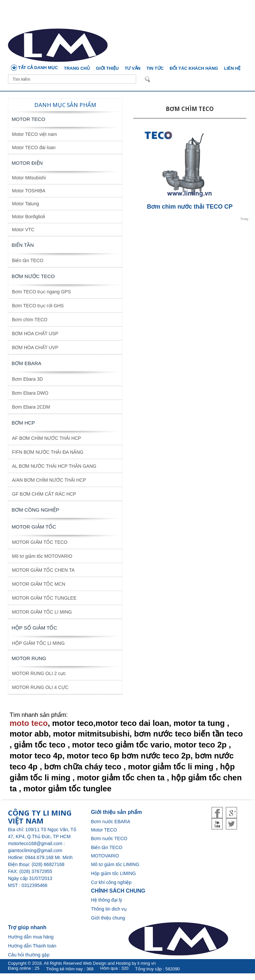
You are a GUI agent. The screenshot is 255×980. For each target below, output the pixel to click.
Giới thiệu (107, 68)
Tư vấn (132, 68)
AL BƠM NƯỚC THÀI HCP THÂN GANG (54, 466)
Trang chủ (77, 68)
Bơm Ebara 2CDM (31, 407)
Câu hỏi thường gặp (29, 955)
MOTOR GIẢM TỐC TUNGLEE (44, 598)
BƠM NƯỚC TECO (33, 276)
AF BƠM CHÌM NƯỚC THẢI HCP (46, 438)
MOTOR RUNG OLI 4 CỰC (40, 687)
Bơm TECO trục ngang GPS (41, 292)
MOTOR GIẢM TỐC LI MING (42, 612)
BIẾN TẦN (23, 245)
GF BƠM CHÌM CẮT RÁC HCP (44, 494)
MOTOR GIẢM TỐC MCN (39, 584)
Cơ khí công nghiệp (111, 882)
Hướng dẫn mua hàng (31, 937)
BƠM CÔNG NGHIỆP (35, 510)
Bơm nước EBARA (111, 822)
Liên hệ (232, 68)
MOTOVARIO (105, 856)
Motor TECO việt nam (34, 134)
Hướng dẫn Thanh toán (32, 946)
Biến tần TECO (28, 260)
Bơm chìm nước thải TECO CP (190, 207)
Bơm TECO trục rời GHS (38, 306)
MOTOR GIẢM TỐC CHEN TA (43, 570)
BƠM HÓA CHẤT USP (35, 334)
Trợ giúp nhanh (27, 927)
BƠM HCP (23, 423)
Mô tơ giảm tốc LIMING (115, 864)
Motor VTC (23, 230)
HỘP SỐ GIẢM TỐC (34, 628)
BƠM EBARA (27, 363)
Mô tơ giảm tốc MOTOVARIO (42, 556)
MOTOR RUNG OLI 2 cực (39, 673)
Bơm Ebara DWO (30, 393)
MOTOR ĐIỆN (27, 163)
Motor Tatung (25, 204)
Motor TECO (28, 119)
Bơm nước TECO (109, 838)
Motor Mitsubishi (29, 178)
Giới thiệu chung (108, 918)
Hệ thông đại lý (107, 900)
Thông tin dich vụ (109, 909)
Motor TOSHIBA (29, 191)
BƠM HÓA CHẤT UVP (35, 347)
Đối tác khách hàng (194, 68)
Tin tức (155, 68)
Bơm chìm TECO (30, 320)
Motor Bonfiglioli (29, 217)
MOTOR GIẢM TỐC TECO (40, 542)
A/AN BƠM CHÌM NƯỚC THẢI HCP (49, 480)
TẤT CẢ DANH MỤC (35, 68)
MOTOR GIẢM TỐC (34, 527)
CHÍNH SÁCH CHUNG (118, 891)
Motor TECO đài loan (34, 147)
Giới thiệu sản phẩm (116, 812)
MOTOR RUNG (29, 658)
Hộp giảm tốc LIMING (113, 873)
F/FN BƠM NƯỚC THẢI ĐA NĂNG (48, 452)
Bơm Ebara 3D (27, 379)
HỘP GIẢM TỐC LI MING (38, 643)
